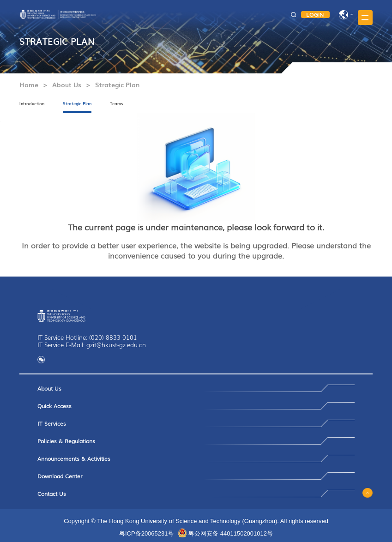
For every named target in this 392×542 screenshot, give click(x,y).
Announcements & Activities (74, 458)
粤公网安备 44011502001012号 (231, 533)
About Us (67, 84)
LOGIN (315, 15)
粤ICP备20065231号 (147, 533)
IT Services (52, 423)
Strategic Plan (117, 84)
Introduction (32, 104)
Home (29, 84)
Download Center (60, 476)
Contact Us (52, 494)
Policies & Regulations (66, 441)
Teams (116, 104)
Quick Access (54, 406)
